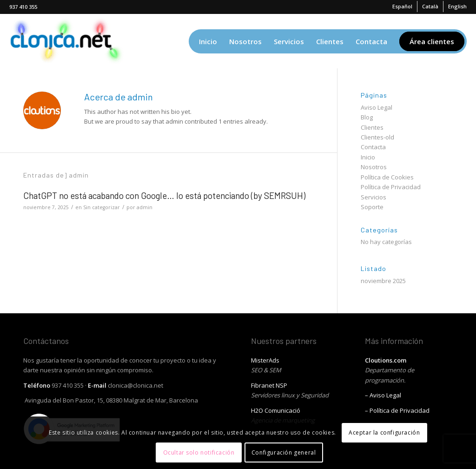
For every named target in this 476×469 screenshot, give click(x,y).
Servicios (374, 197)
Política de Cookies (387, 177)
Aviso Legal (377, 107)
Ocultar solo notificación (199, 452)
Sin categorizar (102, 207)
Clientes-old (377, 137)
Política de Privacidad (391, 187)
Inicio (368, 157)
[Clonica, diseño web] (69, 41)
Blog (367, 117)
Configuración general (284, 452)
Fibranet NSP (269, 385)
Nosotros (374, 167)
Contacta (373, 147)
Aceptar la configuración (384, 433)
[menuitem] (403, 7)
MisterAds (265, 360)
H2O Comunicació (276, 410)
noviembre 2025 (383, 281)
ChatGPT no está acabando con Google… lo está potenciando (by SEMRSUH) (164, 195)
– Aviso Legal (383, 395)
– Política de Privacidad (397, 410)
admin (145, 207)
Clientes (372, 127)
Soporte (372, 207)
